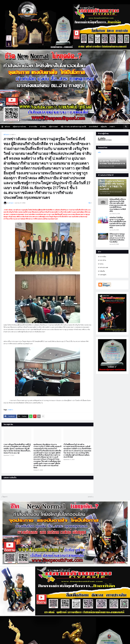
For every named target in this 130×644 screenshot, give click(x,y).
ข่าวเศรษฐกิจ (102, 275)
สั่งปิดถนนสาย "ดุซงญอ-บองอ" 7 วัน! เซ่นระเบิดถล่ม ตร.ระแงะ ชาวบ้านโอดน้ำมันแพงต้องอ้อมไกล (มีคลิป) (117, 238)
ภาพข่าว (13, 135)
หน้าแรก (6, 135)
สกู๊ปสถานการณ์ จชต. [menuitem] (19, 127)
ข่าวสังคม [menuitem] (43, 127)
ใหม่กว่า (5, 497)
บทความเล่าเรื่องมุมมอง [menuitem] (13, 132)
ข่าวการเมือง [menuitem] (33, 127)
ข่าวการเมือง (102, 257)
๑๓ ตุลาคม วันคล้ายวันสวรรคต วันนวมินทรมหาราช (112, 162)
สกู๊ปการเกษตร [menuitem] (53, 127)
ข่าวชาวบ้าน (102, 260)
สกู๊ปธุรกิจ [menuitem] (104, 127)
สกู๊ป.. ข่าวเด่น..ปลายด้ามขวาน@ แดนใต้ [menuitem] (73, 127)
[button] (3, 127)
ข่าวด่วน (101, 264)
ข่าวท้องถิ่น (101, 271)
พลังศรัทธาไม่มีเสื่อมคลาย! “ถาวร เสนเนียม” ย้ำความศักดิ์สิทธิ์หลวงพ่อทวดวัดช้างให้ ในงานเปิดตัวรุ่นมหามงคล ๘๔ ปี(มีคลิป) (118, 223)
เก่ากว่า (90, 497)
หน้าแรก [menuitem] (7, 127)
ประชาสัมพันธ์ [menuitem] (93, 127)
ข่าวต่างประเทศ (103, 267)
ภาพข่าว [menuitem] (112, 127)
